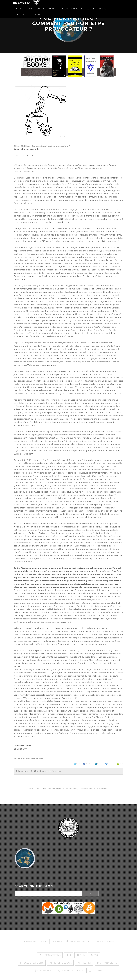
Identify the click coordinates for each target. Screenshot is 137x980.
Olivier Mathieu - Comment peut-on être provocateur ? (42, 146)
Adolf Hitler (74, 578)
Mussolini (88, 616)
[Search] (47, 893)
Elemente (75, 190)
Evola (40, 616)
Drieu (96, 330)
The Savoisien (22, 5)
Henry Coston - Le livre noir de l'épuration (92, 789)
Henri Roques (46, 692)
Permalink (56, 771)
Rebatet (104, 330)
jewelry (44, 771)
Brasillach (113, 330)
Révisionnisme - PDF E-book (28, 758)
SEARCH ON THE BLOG (34, 886)
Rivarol (65, 184)
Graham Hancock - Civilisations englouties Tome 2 (49, 789)
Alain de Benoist (110, 438)
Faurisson (19, 393)
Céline (31, 333)
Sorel (23, 333)
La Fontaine (40, 644)
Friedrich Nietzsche (24, 171)
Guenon (53, 616)
